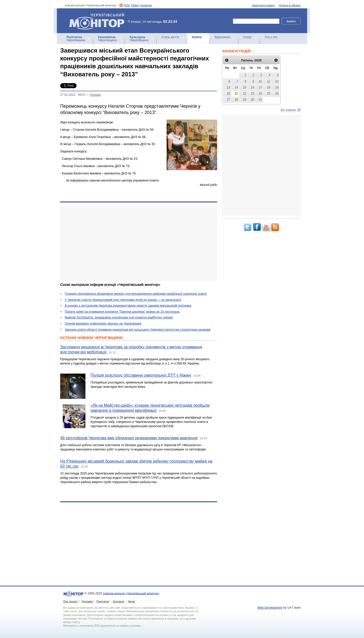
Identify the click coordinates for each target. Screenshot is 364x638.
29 (245, 100)
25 (269, 94)
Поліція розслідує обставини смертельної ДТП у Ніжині (141, 375)
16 (252, 87)
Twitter (135, 5)
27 (228, 100)
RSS (127, 5)
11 (269, 81)
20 (228, 94)
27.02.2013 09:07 (73, 95)
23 (252, 94)
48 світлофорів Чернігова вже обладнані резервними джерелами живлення (129, 438)
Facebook (146, 5)
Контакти (119, 601)
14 (236, 87)
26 (277, 94)
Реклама (87, 601)
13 (228, 87)
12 (277, 81)
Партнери (103, 601)
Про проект (70, 601)
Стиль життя (170, 37)
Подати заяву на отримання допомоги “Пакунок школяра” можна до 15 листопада (122, 312)
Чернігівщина (76, 39)
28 (236, 100)
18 (269, 87)
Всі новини (288, 110)
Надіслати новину (264, 5)
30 (252, 100)
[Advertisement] (139, 244)
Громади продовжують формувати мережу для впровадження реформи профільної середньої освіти (136, 294)
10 (260, 81)
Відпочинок (222, 37)
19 (277, 87)
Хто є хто (271, 37)
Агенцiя (95, 95)
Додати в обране (290, 5)
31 (260, 100)
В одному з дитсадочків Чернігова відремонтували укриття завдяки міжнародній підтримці (128, 306)
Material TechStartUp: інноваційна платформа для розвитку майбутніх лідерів (119, 317)
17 (260, 87)
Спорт (247, 37)
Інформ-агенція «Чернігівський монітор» (99, 21)
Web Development (270, 608)
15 (245, 87)
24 (260, 94)
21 (236, 94)
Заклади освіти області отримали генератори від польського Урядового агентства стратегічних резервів (138, 330)
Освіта (197, 37)
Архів (132, 601)
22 (245, 94)
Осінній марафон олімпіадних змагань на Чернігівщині (103, 324)
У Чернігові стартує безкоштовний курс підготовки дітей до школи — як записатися (123, 300)
